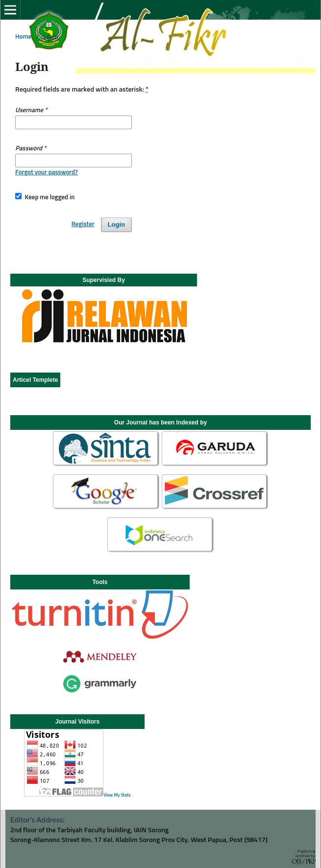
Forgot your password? (47, 173)
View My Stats (117, 795)
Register (83, 224)
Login (116, 224)
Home (23, 37)
